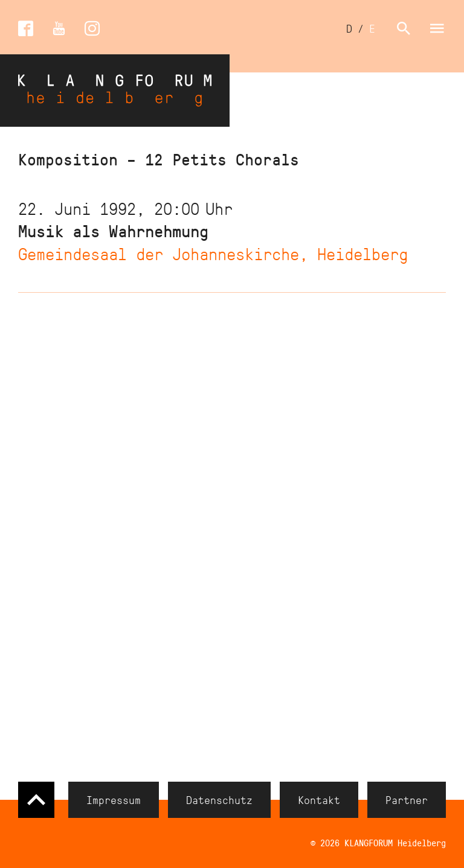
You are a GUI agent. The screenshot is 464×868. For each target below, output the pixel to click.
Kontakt (319, 800)
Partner (407, 800)
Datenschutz (219, 800)
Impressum (114, 800)
